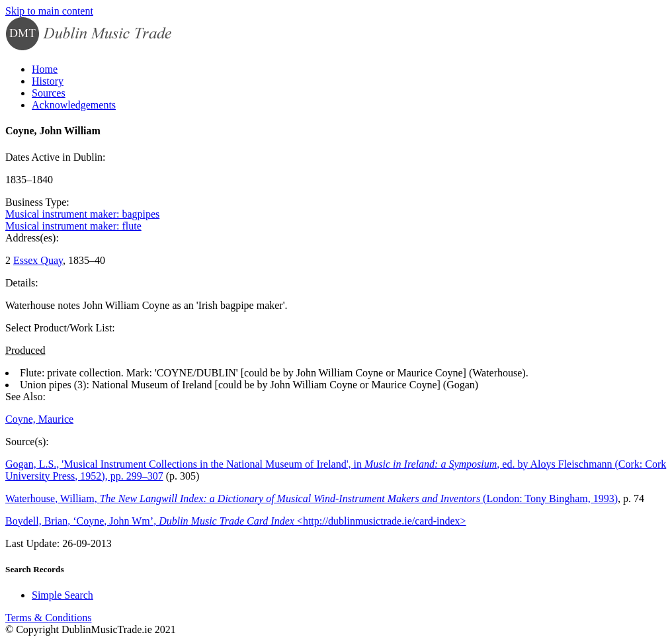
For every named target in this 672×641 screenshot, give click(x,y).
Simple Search (63, 595)
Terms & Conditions (48, 618)
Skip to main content (49, 11)
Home (45, 69)
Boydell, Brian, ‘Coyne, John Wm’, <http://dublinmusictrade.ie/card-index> (236, 521)
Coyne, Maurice (39, 419)
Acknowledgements (74, 105)
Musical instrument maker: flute (73, 226)
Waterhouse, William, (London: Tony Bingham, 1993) (312, 498)
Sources (49, 93)
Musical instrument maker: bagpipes (82, 214)
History (48, 81)
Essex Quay (38, 260)
